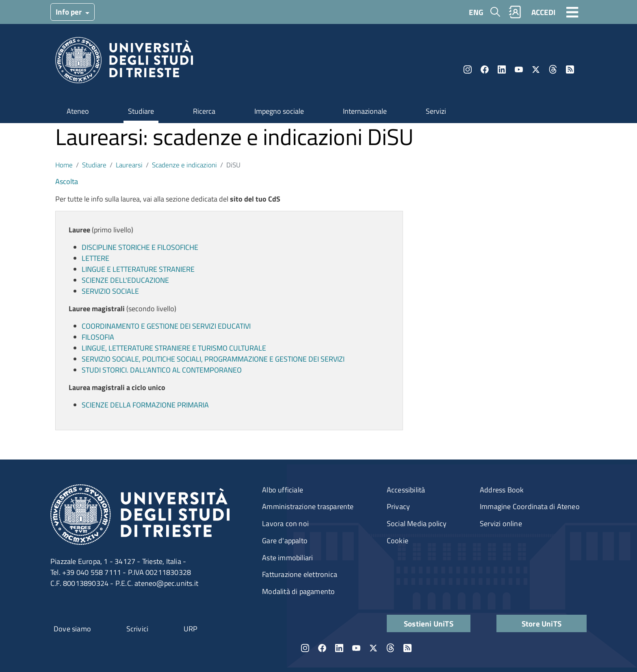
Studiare (141, 111)
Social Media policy (417, 524)
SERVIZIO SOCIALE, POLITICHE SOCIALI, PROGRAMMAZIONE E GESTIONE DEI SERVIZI (213, 359)
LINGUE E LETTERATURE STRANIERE (138, 269)
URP (191, 629)
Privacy (398, 506)
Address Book (502, 490)
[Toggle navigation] (572, 12)
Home (64, 165)
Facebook (485, 69)
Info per (69, 12)
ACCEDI (543, 12)
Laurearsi (129, 165)
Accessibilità (406, 490)
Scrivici (138, 629)
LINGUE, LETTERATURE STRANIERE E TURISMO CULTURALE (174, 348)
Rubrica (515, 12)
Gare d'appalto (285, 541)
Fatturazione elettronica (300, 574)
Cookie (398, 541)
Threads (553, 69)
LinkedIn (502, 69)
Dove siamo (72, 629)
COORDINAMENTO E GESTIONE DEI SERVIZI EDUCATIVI (166, 326)
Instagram (468, 69)
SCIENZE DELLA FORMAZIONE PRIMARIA (145, 405)
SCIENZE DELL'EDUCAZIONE (125, 280)
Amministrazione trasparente (308, 506)
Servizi (436, 111)
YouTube (519, 69)
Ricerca (204, 111)
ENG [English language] (476, 12)
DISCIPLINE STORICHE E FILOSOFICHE (140, 247)
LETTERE (95, 258)
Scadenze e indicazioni (184, 165)
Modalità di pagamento (298, 591)
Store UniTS (542, 623)
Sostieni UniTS (429, 623)
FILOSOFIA (98, 337)
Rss (570, 69)
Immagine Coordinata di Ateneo (530, 506)
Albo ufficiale (283, 490)
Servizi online (501, 524)
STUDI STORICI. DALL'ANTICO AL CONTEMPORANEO (162, 370)
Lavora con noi (285, 524)
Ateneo (78, 111)
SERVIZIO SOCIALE (110, 291)
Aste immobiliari (287, 558)
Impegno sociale (279, 111)
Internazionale (365, 111)
